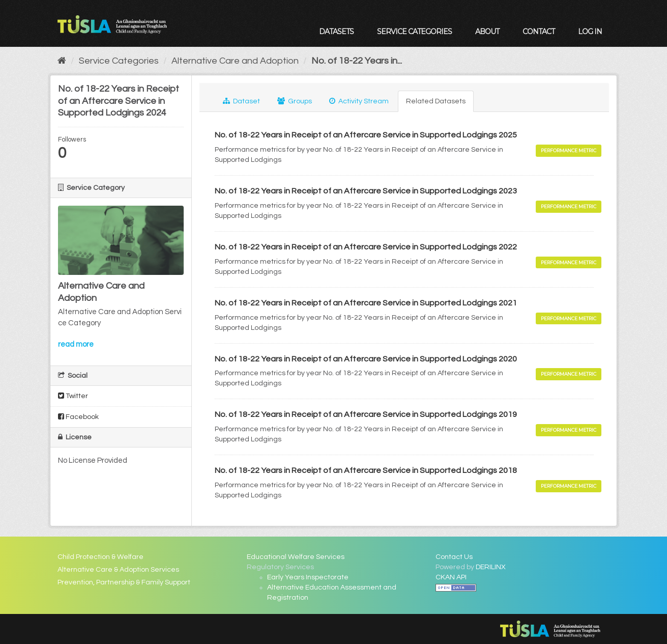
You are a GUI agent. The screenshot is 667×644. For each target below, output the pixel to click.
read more (76, 344)
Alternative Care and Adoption (235, 61)
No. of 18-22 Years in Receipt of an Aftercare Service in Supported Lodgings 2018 (366, 470)
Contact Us (454, 557)
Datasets (336, 32)
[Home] (62, 61)
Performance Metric (569, 150)
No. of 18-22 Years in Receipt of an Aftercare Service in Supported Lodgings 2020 (366, 359)
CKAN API (451, 577)
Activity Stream (359, 101)
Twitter (73, 396)
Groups (295, 101)
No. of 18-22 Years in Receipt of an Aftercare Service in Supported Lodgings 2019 (366, 414)
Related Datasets (436, 101)
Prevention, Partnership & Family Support (124, 582)
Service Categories (414, 32)
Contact (539, 32)
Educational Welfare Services (296, 557)
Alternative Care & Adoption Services (118, 570)
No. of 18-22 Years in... (357, 61)
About (487, 32)
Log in (590, 32)
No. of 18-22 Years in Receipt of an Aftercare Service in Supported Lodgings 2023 (366, 191)
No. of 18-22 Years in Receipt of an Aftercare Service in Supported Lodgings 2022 (366, 247)
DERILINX (491, 567)
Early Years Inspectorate (308, 577)
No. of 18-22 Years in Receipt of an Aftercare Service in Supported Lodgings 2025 (366, 135)
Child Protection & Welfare (100, 557)
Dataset (241, 101)
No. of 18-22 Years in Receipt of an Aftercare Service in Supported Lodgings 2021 (366, 303)
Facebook (78, 417)
